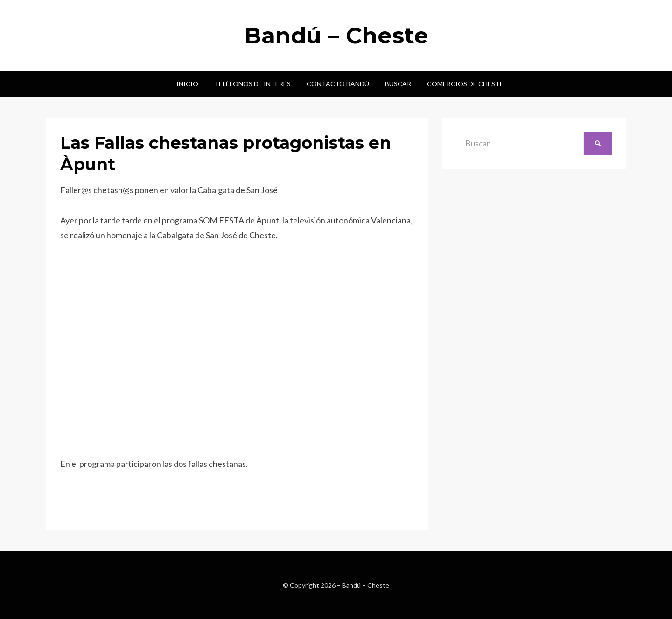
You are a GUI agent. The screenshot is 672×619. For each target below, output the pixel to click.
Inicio (187, 84)
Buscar (398, 84)
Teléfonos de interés (252, 84)
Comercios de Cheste (465, 84)
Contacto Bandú (338, 84)
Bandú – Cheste (336, 35)
